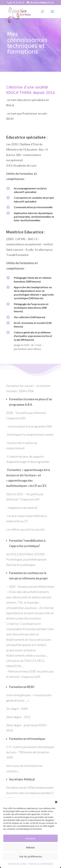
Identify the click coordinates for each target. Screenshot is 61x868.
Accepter (31, 838)
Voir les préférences (31, 856)
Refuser (30, 847)
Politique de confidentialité (41, 863)
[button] (56, 802)
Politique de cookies (17, 863)
